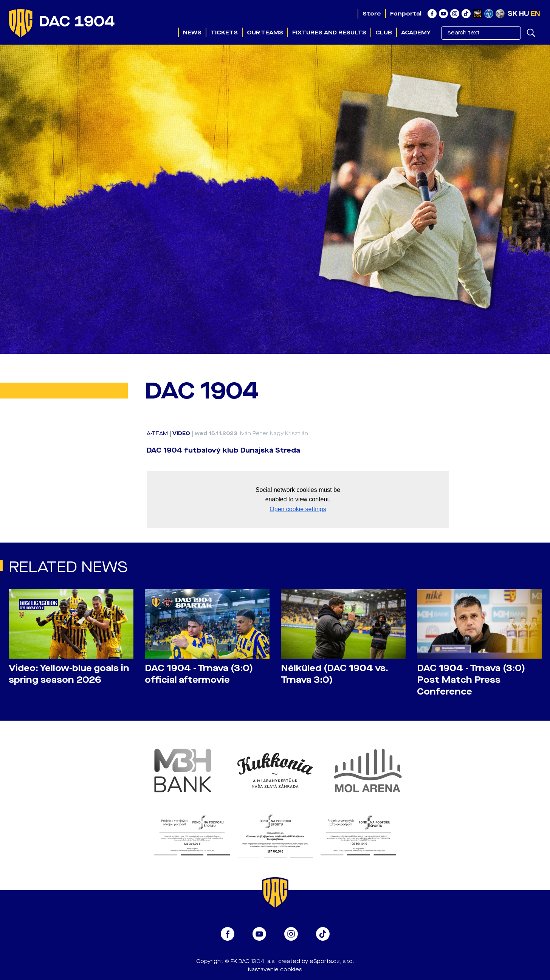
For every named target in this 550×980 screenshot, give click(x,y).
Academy (416, 33)
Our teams (265, 33)
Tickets (224, 33)
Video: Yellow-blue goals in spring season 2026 (69, 674)
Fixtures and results (329, 33)
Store (372, 14)
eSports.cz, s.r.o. (332, 961)
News (192, 33)
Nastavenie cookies (275, 970)
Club (384, 33)
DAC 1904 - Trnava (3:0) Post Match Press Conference (471, 680)
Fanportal (406, 14)
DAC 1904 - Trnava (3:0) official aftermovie (199, 674)
